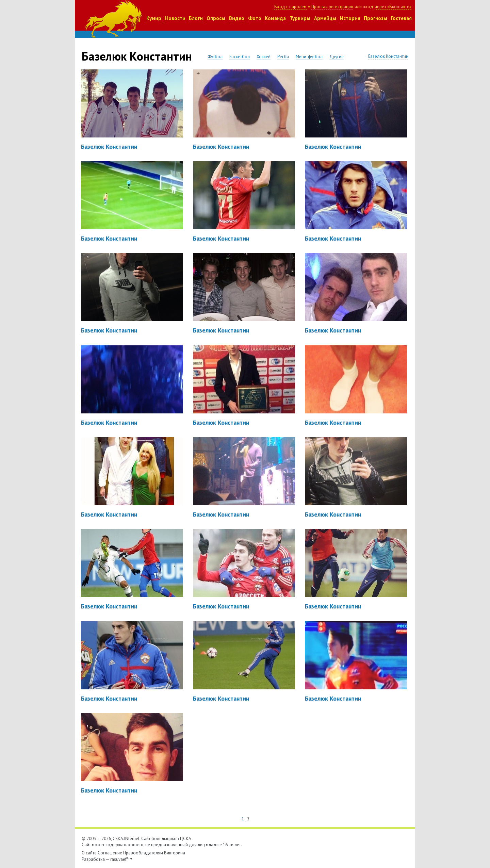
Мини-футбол (309, 57)
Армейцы (325, 18)
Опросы (216, 18)
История (350, 18)
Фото (255, 18)
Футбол (215, 57)
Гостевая (401, 18)
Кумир (154, 18)
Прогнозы (375, 18)
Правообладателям (143, 853)
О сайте (89, 853)
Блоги (196, 18)
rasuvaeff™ (121, 859)
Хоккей (264, 57)
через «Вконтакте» (393, 7)
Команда (275, 18)
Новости (175, 18)
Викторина (175, 853)
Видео (237, 18)
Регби (283, 57)
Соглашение (110, 853)
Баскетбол (240, 57)
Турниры (300, 18)
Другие (337, 57)
